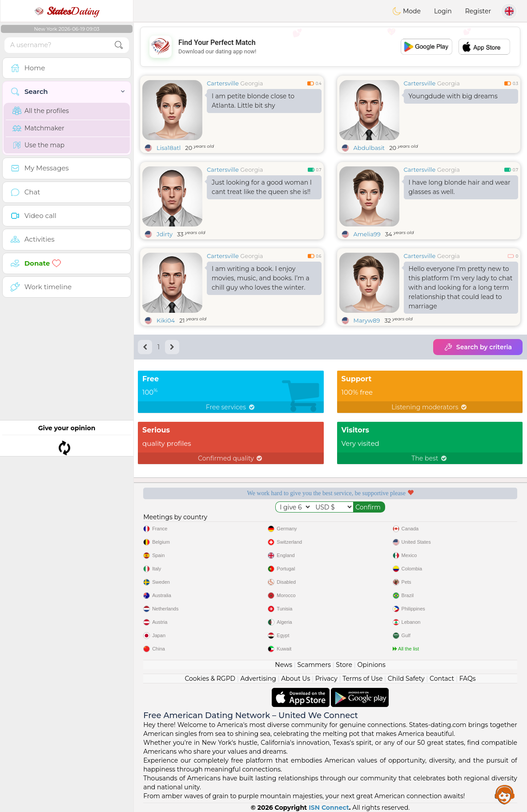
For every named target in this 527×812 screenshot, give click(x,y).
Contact (442, 679)
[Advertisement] (330, 47)
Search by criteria (478, 347)
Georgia (251, 83)
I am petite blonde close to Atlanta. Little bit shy (253, 101)
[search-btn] (119, 45)
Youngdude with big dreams (453, 96)
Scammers (314, 665)
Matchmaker (38, 128)
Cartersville (223, 83)
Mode (406, 11)
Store (344, 665)
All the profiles (41, 111)
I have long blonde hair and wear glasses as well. (460, 187)
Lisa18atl (169, 148)
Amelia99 (367, 234)
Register (478, 11)
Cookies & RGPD (210, 679)
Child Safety (406, 679)
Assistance (505, 794)
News (284, 665)
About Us (296, 679)
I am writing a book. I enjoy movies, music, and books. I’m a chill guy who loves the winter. (261, 278)
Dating (67, 11)
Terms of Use (362, 679)
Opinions (371, 665)
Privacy (326, 679)
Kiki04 (166, 320)
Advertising (258, 679)
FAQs (468, 679)
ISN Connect (329, 808)
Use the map (38, 145)
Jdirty (165, 234)
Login (443, 11)
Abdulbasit (369, 148)
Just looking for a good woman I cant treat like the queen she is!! (262, 187)
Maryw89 (367, 320)
